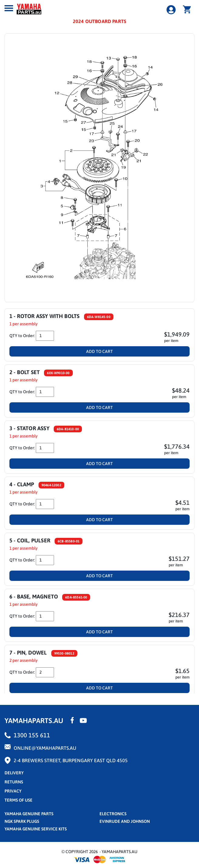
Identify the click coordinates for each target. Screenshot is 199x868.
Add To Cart (99, 351)
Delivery (14, 773)
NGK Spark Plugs (22, 821)
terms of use (19, 800)
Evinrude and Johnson (125, 821)
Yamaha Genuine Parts (29, 814)
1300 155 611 (32, 735)
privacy (13, 791)
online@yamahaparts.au (45, 748)
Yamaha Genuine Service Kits (36, 829)
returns (14, 782)
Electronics (113, 814)
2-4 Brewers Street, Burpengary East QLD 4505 (71, 760)
